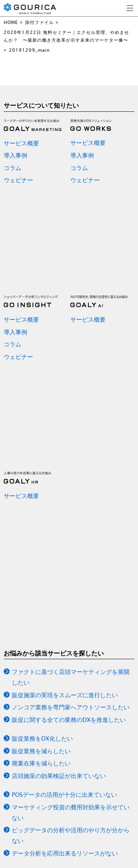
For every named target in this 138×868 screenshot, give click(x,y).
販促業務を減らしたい (41, 751)
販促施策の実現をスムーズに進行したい (65, 695)
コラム (13, 168)
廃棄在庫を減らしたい (41, 763)
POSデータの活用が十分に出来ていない (64, 795)
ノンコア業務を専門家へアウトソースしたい (71, 707)
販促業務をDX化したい (42, 739)
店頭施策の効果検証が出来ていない (59, 776)
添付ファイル (39, 22)
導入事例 (15, 155)
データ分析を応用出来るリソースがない (65, 853)
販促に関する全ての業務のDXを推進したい (69, 720)
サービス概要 (21, 143)
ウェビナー (18, 180)
